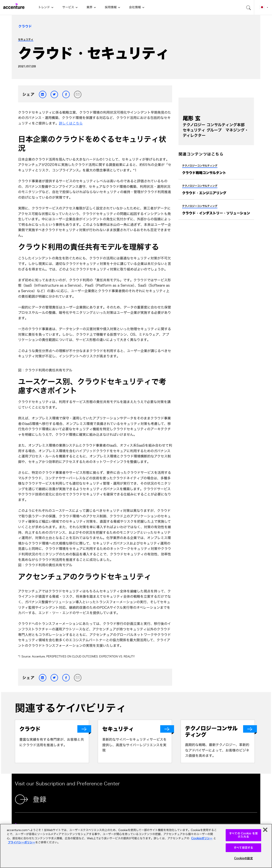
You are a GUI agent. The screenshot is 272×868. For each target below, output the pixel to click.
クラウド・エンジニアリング (204, 193)
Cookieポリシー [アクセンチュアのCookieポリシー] (202, 838)
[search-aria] (249, 7)
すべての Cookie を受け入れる (243, 835)
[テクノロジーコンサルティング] (220, 732)
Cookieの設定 (244, 858)
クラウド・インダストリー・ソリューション (216, 213)
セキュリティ (26, 39)
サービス (68, 7)
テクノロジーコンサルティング (200, 166)
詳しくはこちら (71, 123)
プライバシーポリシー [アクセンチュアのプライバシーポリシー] (22, 842)
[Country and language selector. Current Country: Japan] (263, 7)
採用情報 (111, 7)
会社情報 (135, 7)
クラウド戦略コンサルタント (204, 173)
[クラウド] (54, 729)
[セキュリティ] (137, 729)
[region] (136, 846)
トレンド (44, 7)
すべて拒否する (243, 848)
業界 (89, 7)
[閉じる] (265, 830)
